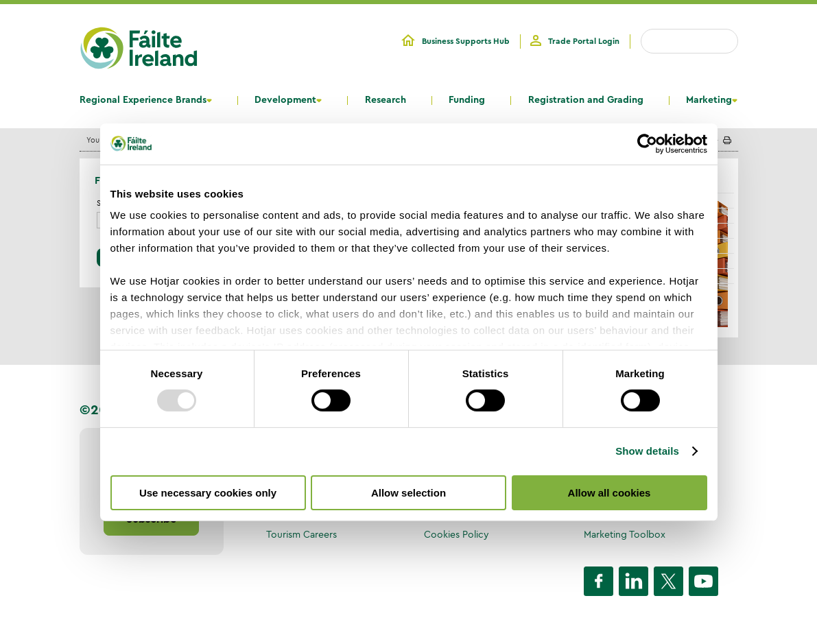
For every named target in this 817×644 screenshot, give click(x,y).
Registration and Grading (586, 100)
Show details (647, 451)
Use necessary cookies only (208, 493)
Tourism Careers (301, 534)
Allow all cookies (609, 493)
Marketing (709, 100)
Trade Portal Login (584, 41)
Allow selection (408, 493)
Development (285, 100)
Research (386, 100)
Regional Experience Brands (143, 100)
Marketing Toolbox (625, 534)
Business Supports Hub (466, 41)
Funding (467, 100)
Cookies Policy (457, 534)
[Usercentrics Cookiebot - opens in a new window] (647, 143)
